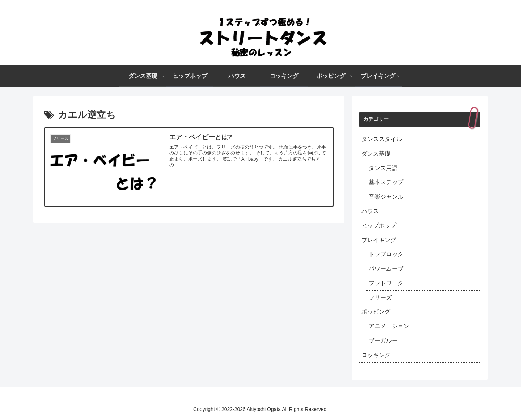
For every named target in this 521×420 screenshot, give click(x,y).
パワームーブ (386, 269)
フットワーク (386, 283)
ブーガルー (383, 341)
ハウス (370, 211)
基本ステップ (386, 182)
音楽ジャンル (386, 197)
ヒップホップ (379, 226)
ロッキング (376, 355)
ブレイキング (379, 240)
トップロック (386, 254)
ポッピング (376, 312)
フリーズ (380, 298)
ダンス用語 (383, 168)
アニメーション (389, 326)
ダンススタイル (382, 139)
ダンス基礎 (376, 154)
